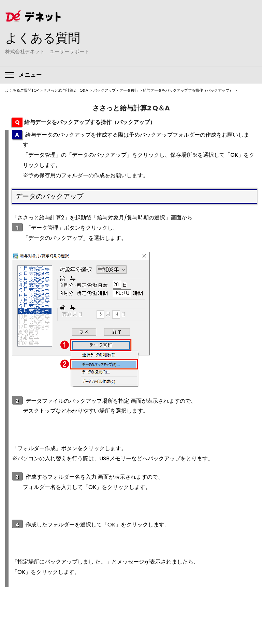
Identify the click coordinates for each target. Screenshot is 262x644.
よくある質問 (43, 38)
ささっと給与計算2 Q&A (66, 90)
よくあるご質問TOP (22, 90)
